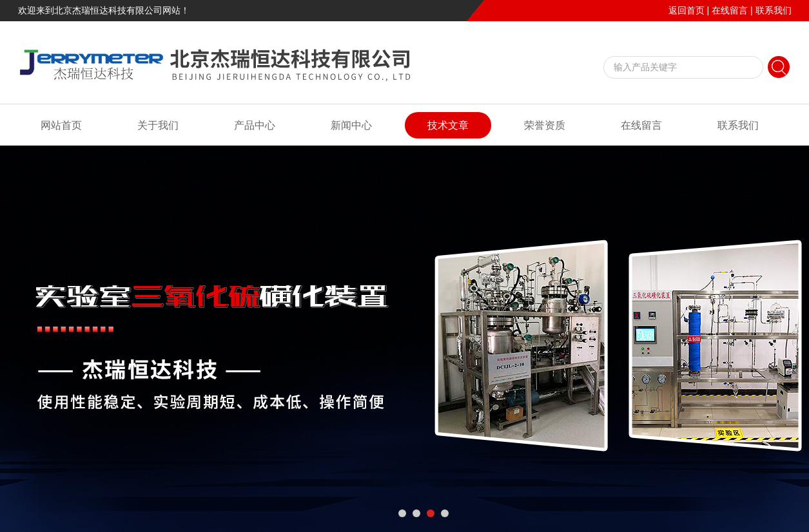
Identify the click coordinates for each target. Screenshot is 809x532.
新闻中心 (351, 125)
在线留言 (730, 10)
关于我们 (158, 125)
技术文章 (448, 125)
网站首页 (61, 125)
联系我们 (774, 10)
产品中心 (255, 125)
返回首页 (687, 10)
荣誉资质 (545, 125)
